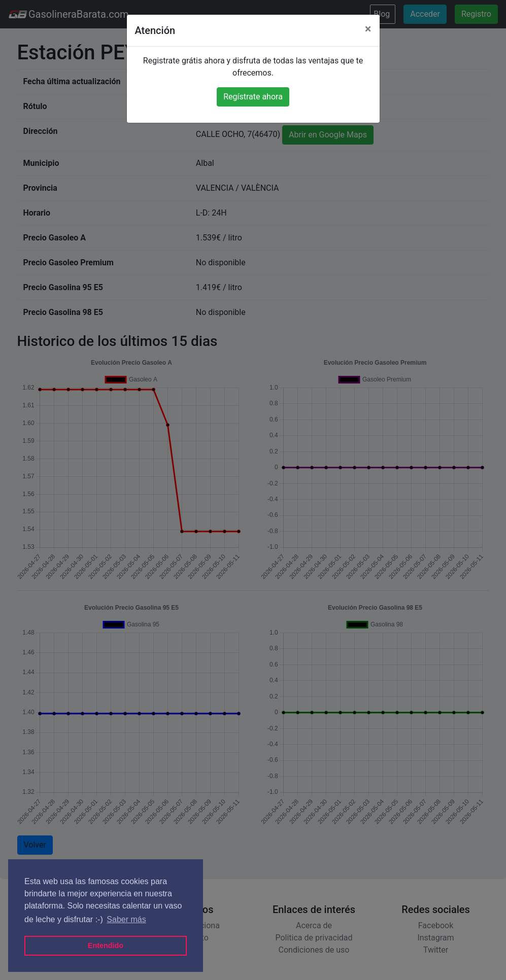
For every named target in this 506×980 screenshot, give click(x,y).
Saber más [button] (126, 919)
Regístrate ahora (253, 97)
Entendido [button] (106, 946)
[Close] (368, 29)
